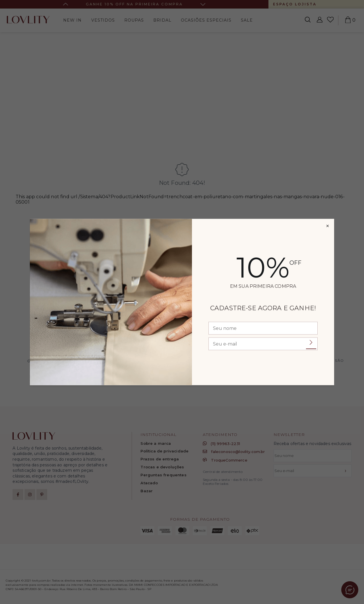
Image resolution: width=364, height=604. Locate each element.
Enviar (311, 343)
